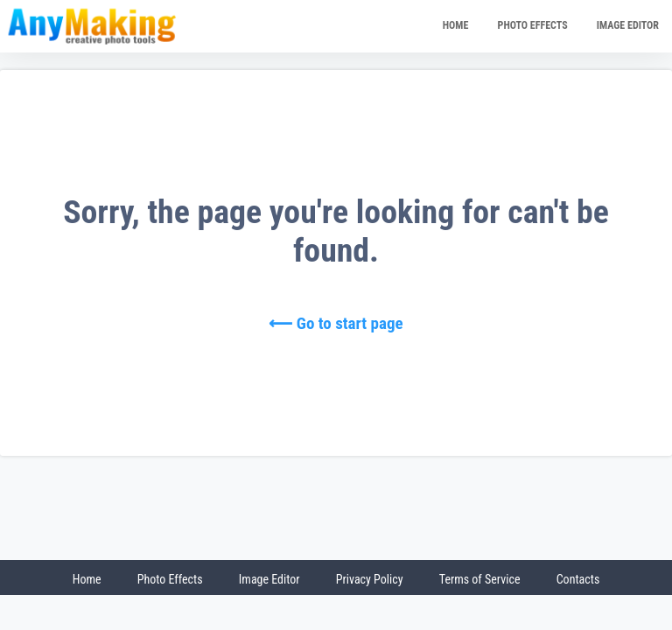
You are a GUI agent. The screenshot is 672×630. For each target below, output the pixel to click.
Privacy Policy (370, 579)
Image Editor (269, 579)
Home (87, 579)
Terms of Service (480, 579)
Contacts (578, 579)
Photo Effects (170, 579)
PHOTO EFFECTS (533, 25)
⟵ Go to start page (336, 323)
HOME (456, 25)
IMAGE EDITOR (628, 25)
